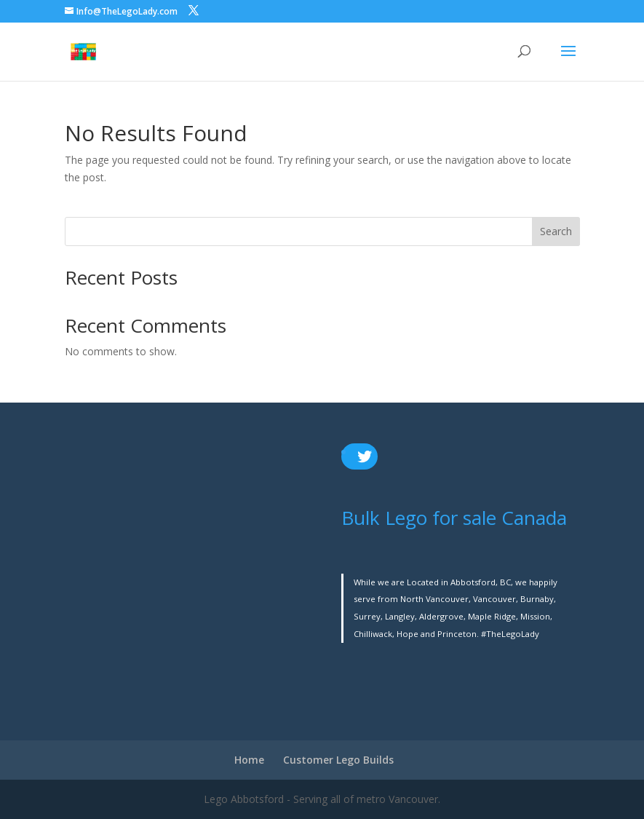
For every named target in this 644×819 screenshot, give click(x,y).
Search (556, 231)
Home (249, 760)
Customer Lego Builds (338, 760)
